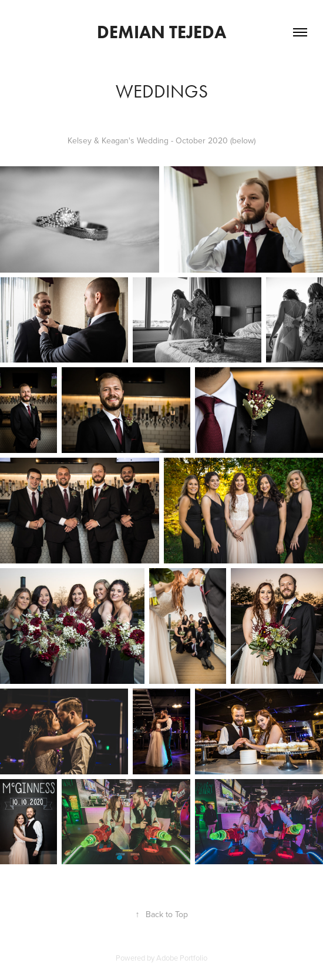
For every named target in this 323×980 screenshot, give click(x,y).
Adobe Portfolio (182, 958)
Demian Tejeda (161, 32)
